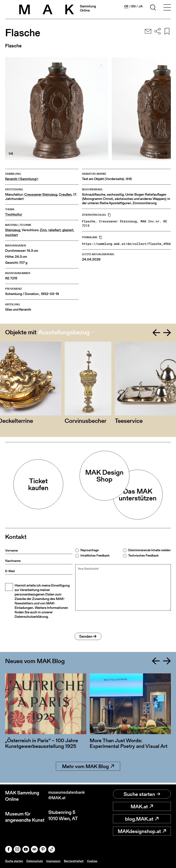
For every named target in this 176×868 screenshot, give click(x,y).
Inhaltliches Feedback (95, 555)
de (126, 6)
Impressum (55, 861)
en (133, 6)
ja (141, 6)
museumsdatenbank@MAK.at (67, 796)
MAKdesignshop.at (142, 831)
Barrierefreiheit (76, 861)
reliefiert (54, 230)
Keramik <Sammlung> (22, 179)
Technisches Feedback (143, 555)
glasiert (68, 230)
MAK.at (142, 806)
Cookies (95, 861)
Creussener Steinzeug (41, 195)
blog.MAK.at (142, 819)
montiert (12, 235)
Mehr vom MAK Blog (88, 768)
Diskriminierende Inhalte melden (149, 550)
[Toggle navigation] (167, 8)
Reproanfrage (90, 550)
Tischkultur (14, 214)
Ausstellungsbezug (64, 332)
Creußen (65, 195)
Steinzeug (13, 230)
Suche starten (142, 794)
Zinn (43, 230)
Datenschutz (36, 861)
